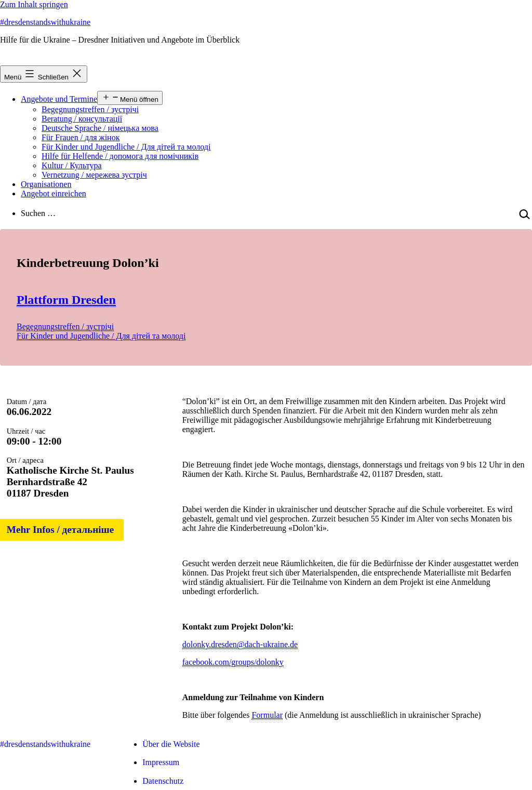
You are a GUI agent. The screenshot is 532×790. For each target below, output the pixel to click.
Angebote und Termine (59, 99)
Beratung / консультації (82, 119)
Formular (267, 715)
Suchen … (38, 213)
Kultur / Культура (72, 165)
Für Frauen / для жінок (81, 137)
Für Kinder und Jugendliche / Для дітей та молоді (126, 147)
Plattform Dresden (66, 300)
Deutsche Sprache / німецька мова (100, 128)
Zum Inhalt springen (34, 4)
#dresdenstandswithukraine (45, 22)
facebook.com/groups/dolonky (233, 662)
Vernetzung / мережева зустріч (94, 175)
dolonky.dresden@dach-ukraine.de (240, 644)
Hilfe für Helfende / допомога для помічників (120, 156)
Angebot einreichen (54, 193)
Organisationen (46, 184)
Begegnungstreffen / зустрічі (90, 109)
